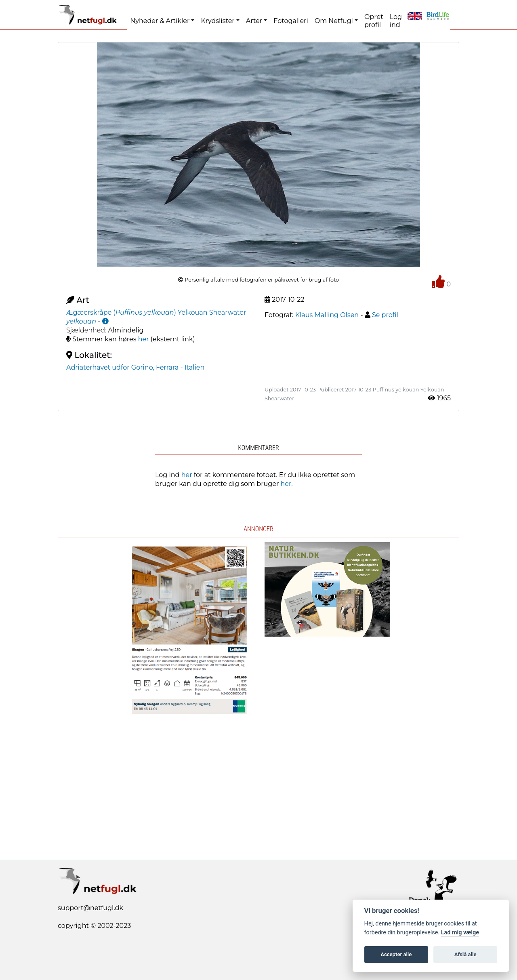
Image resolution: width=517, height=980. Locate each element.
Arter (254, 21)
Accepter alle (396, 954)
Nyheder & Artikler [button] (160, 21)
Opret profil (374, 21)
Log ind (396, 21)
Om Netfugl (334, 21)
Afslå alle (466, 954)
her (144, 339)
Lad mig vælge (460, 933)
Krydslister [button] (218, 21)
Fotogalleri (291, 21)
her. (287, 484)
